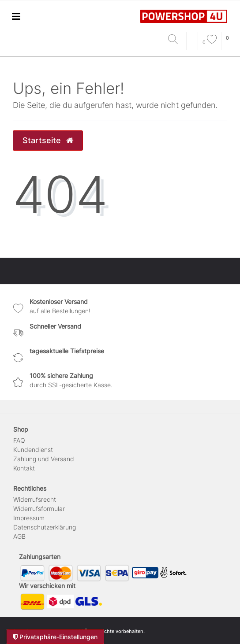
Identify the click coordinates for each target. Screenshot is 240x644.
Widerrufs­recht (35, 499)
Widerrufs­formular (39, 509)
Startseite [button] (48, 140)
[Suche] (175, 40)
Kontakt (24, 468)
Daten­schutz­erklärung (45, 527)
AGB (19, 536)
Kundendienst (33, 450)
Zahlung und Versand (44, 459)
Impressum (29, 518)
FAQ (19, 440)
